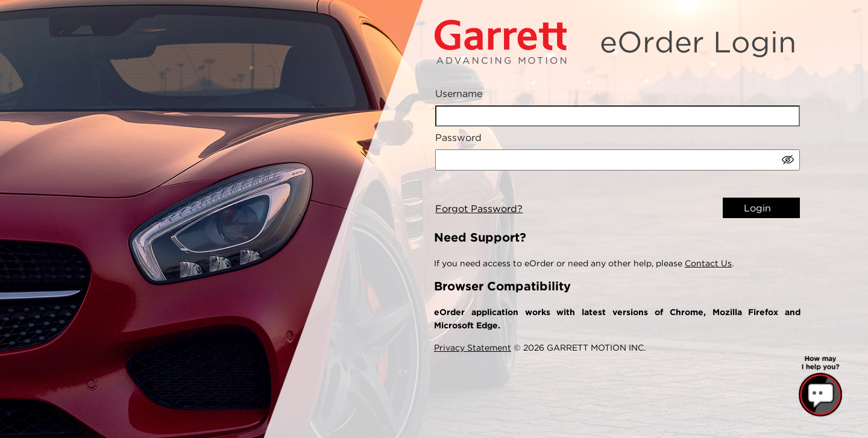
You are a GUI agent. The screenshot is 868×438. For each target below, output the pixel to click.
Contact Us (708, 263)
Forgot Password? (479, 209)
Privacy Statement (473, 348)
